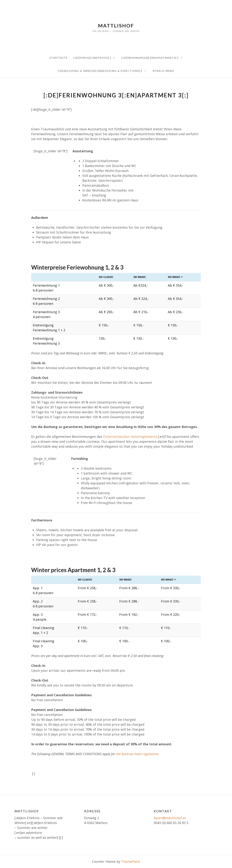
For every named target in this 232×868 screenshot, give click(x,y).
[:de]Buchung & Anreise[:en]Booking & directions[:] (100, 71)
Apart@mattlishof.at (170, 818)
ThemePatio (131, 861)
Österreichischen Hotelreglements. (130, 437)
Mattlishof (116, 26)
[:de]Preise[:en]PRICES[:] (92, 58)
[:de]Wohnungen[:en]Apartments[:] (150, 58)
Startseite (58, 58)
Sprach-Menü (163, 71)
